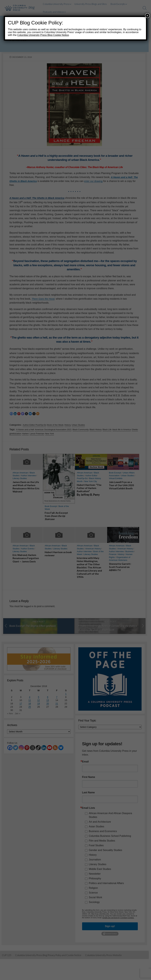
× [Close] (147, 16)
